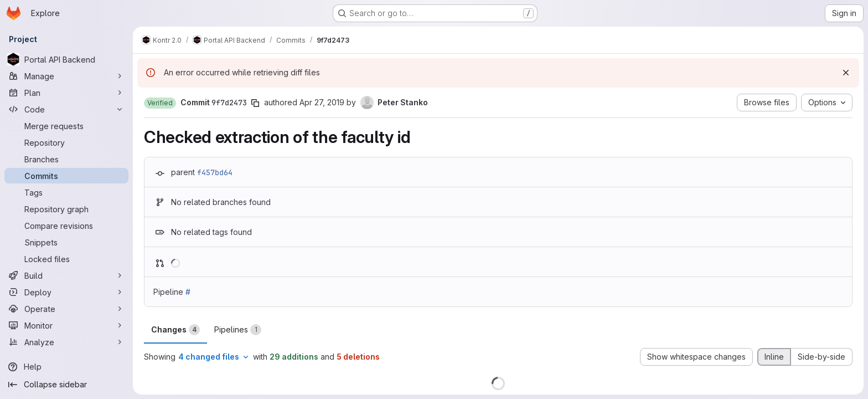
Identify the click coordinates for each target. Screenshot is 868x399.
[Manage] (66, 76)
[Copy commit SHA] (255, 103)
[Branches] (66, 159)
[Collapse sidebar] (66, 385)
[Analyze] (66, 342)
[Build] (66, 275)
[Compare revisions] (66, 226)
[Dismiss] (846, 73)
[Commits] (66, 176)
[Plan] (66, 93)
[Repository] (66, 142)
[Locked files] (66, 259)
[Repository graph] (66, 209)
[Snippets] (66, 242)
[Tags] (66, 192)
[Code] (66, 109)
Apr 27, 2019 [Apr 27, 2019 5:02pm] (322, 102)
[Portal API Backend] (66, 59)
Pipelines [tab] (238, 330)
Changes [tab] (175, 330)
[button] (160, 103)
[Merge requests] (66, 126)
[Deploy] (66, 292)
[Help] (66, 367)
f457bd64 (215, 172)
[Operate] (66, 309)
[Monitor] (66, 325)
